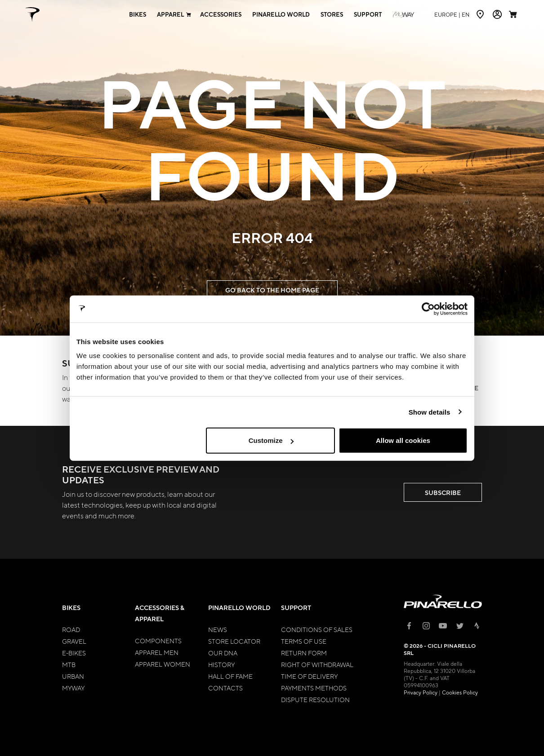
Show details (430, 412)
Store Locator (234, 641)
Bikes (71, 608)
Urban (73, 676)
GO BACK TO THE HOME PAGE (272, 290)
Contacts (225, 688)
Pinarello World (239, 608)
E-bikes (74, 653)
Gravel (74, 641)
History (221, 664)
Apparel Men (157, 652)
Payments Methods (314, 688)
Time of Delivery (309, 676)
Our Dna (223, 653)
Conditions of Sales (317, 629)
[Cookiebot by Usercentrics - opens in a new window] (428, 309)
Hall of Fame (230, 676)
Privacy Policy (421, 692)
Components (158, 641)
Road (71, 629)
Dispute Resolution (315, 699)
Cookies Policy (460, 692)
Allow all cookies (403, 440)
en (452, 14)
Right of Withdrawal (317, 664)
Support (296, 608)
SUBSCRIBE (443, 493)
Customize (271, 440)
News (218, 629)
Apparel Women (163, 664)
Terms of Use (304, 641)
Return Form (304, 653)
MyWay (73, 688)
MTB (69, 664)
